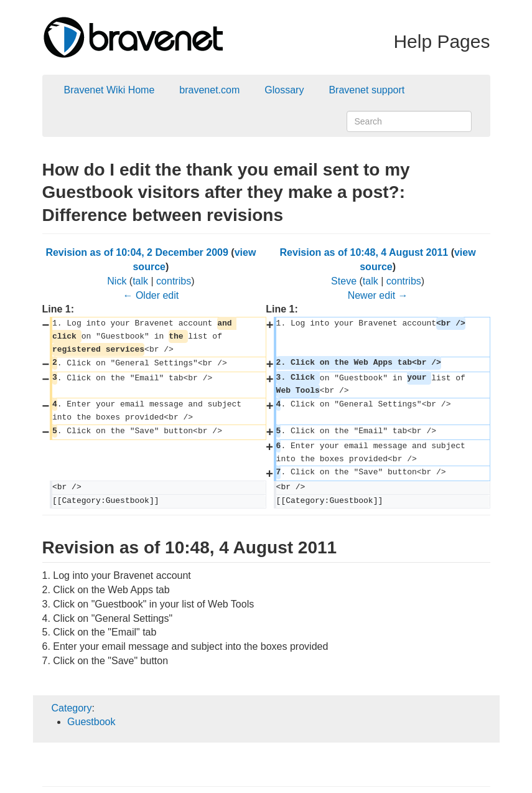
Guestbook (91, 722)
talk (140, 281)
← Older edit (151, 295)
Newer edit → (378, 295)
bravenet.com (209, 90)
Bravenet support (366, 90)
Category (72, 708)
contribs (174, 281)
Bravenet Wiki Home (110, 90)
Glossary (284, 90)
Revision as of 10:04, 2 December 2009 (137, 252)
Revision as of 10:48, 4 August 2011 (364, 252)
